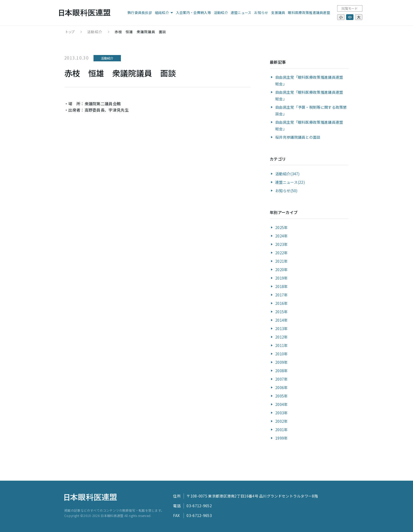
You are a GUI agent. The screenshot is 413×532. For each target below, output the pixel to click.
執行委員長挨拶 (140, 13)
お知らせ (261, 13)
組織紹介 (162, 13)
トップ (70, 32)
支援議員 (278, 13)
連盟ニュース (241, 13)
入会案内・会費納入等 (193, 13)
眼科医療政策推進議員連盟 (309, 13)
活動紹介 (221, 13)
